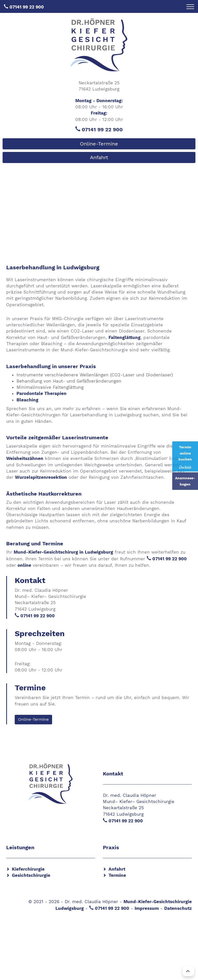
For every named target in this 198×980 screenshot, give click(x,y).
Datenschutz (178, 908)
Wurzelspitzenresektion (41, 477)
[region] (99, 204)
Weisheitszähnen (25, 458)
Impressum (147, 908)
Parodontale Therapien (42, 393)
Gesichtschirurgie (31, 875)
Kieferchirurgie (28, 869)
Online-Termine (99, 144)
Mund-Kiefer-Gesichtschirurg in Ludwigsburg (63, 552)
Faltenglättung (125, 337)
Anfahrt (99, 157)
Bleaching (27, 400)
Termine (117, 875)
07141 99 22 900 (27, 7)
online (24, 565)
